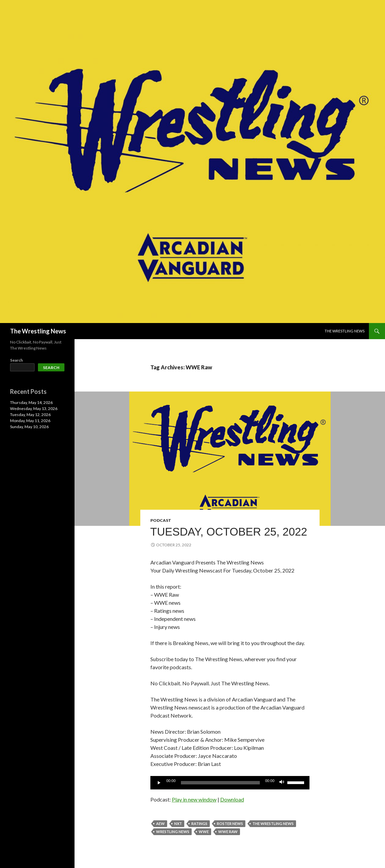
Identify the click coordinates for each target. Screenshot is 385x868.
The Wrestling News (38, 331)
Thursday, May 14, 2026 (31, 402)
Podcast (161, 520)
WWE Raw (228, 832)
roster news (230, 824)
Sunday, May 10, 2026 (29, 427)
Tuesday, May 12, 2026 (30, 415)
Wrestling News (173, 832)
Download (232, 799)
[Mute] (282, 783)
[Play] (159, 783)
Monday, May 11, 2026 (30, 421)
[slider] (220, 783)
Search (16, 360)
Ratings (199, 824)
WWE (204, 832)
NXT (178, 824)
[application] (230, 783)
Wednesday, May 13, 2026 (34, 408)
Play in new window (194, 799)
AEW (160, 824)
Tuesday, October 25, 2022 (229, 532)
